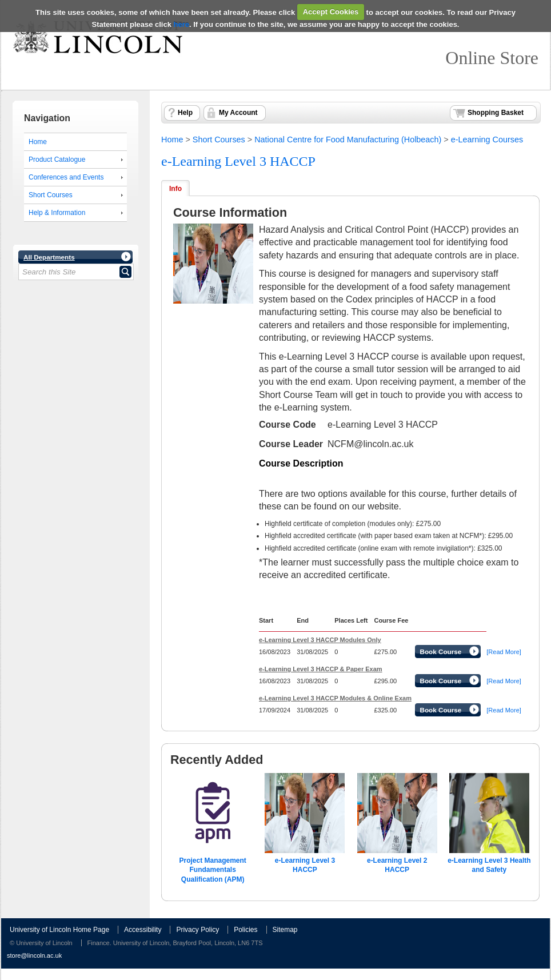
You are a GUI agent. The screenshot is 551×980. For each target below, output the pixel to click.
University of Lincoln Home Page (59, 930)
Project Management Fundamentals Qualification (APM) (212, 870)
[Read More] (504, 652)
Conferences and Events (66, 177)
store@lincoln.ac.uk (34, 955)
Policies (245, 930)
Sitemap (285, 930)
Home (38, 142)
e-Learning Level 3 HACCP (238, 161)
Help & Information (57, 213)
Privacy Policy (197, 930)
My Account (238, 113)
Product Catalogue (57, 160)
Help (185, 113)
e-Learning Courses (487, 140)
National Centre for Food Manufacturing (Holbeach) (348, 140)
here (181, 24)
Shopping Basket (496, 113)
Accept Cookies (331, 12)
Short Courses (51, 195)
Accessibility (143, 930)
